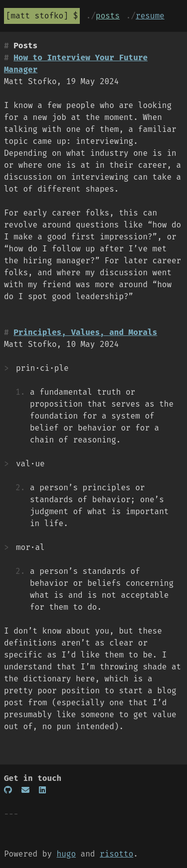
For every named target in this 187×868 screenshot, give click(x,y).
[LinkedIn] (42, 790)
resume (150, 16)
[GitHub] (8, 790)
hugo (66, 854)
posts (108, 16)
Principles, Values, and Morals (85, 332)
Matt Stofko (37, 16)
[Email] (25, 790)
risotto (116, 854)
